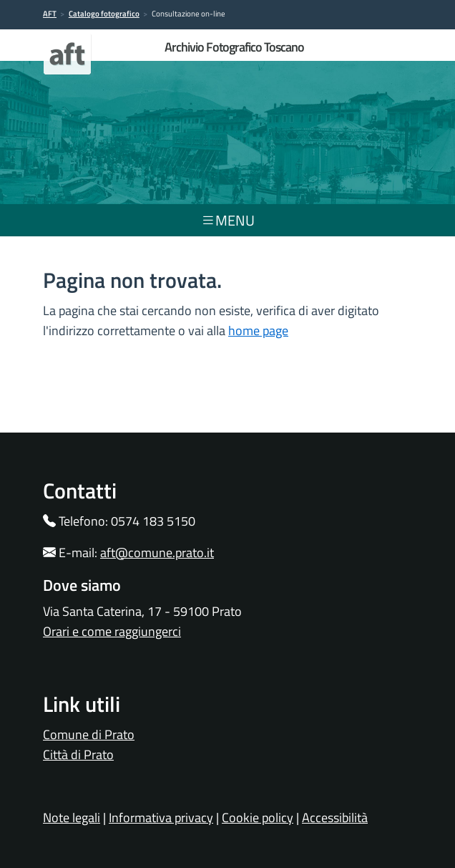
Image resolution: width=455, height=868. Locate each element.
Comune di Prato (89, 734)
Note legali (72, 818)
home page (258, 331)
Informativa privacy (161, 818)
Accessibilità (335, 818)
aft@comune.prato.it (157, 553)
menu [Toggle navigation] (228, 220)
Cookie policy (258, 818)
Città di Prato (78, 754)
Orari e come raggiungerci (112, 631)
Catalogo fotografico (104, 14)
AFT (50, 14)
